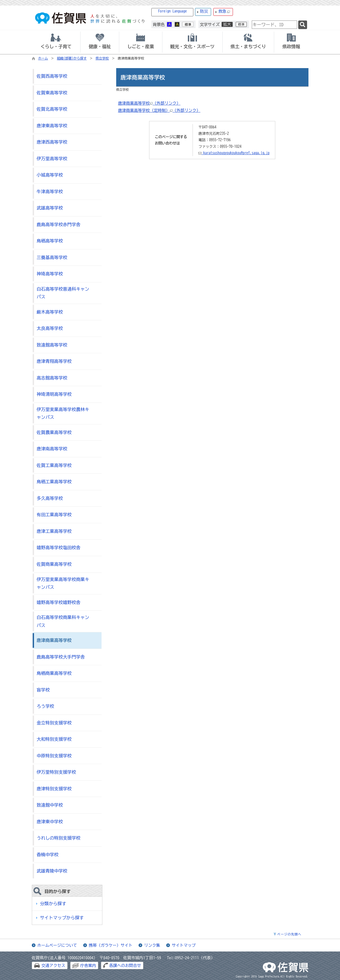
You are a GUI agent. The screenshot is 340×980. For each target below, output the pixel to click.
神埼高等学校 (50, 274)
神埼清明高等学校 (54, 394)
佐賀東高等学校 (52, 93)
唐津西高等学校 (52, 142)
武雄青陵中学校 (52, 871)
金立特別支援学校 (54, 723)
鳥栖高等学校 (50, 241)
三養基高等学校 (52, 257)
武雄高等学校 (50, 208)
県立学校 (102, 58)
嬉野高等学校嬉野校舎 (59, 602)
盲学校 (43, 690)
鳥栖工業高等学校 (54, 482)
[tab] (56, 42)
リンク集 (152, 945)
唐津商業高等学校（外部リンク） (149, 103)
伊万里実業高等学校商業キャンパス (63, 583)
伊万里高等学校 (52, 159)
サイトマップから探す (62, 918)
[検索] (303, 25)
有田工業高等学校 (54, 515)
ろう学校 (46, 706)
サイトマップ (184, 945)
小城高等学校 (50, 175)
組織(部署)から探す (72, 58)
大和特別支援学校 (54, 739)
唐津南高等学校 (52, 449)
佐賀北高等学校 (52, 109)
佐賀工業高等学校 (54, 465)
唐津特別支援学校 (54, 789)
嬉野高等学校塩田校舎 (59, 548)
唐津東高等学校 (52, 126)
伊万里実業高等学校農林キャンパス (63, 413)
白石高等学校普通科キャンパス (63, 293)
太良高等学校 (50, 328)
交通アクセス (53, 965)
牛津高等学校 (50, 192)
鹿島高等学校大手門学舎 (61, 657)
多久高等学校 (50, 498)
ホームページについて (57, 945)
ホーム (43, 58)
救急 (224, 11)
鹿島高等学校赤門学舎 (59, 225)
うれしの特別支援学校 (59, 838)
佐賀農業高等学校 (54, 432)
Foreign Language (173, 11)
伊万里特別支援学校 (56, 772)
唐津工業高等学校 (54, 531)
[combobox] (274, 25)
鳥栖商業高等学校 (54, 673)
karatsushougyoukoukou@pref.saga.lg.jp (234, 153)
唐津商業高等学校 (54, 640)
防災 (204, 11)
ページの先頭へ (289, 934)
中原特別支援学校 (54, 756)
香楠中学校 (48, 855)
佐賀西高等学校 (52, 76)
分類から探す (53, 904)
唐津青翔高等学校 (54, 361)
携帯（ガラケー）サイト (111, 945)
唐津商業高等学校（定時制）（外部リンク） (159, 110)
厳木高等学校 (50, 312)
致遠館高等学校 (52, 345)
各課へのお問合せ (125, 965)
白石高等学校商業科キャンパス (63, 621)
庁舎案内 (88, 965)
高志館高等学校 (52, 378)
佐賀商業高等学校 (54, 564)
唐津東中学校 (50, 822)
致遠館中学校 (50, 805)
